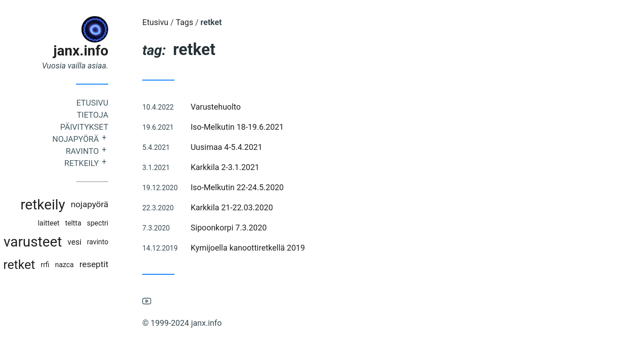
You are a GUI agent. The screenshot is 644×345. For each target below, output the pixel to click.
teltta (90, 223)
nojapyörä (106, 204)
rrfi (62, 265)
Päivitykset (101, 127)
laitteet (65, 223)
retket (36, 265)
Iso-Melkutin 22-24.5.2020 (254, 187)
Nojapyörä (93, 139)
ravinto (114, 242)
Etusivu (109, 103)
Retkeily (98, 163)
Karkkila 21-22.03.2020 (249, 207)
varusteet (50, 242)
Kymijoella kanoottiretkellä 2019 (265, 248)
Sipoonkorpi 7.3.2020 (246, 228)
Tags (201, 22)
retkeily (59, 205)
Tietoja (110, 115)
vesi (91, 242)
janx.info (98, 51)
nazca (81, 265)
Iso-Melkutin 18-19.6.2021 (254, 127)
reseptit (111, 264)
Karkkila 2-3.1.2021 (242, 167)
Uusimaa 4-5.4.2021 (243, 147)
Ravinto (99, 151)
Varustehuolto (233, 107)
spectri (114, 223)
